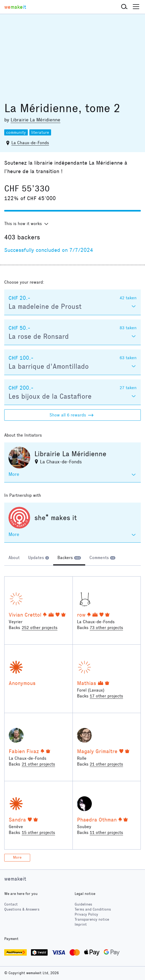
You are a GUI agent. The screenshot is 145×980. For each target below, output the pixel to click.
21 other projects (38, 764)
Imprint (81, 924)
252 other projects (40, 628)
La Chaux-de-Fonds (30, 143)
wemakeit (15, 879)
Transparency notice (92, 919)
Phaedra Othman (97, 820)
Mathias (87, 683)
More (17, 857)
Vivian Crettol (25, 615)
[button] (124, 7)
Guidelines (83, 904)
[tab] (14, 558)
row (81, 615)
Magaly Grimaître (97, 751)
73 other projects (106, 628)
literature (40, 132)
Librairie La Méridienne (35, 120)
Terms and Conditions (93, 909)
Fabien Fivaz (24, 751)
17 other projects (106, 696)
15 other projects (38, 832)
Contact (11, 904)
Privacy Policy (86, 914)
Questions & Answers (22, 909)
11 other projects (106, 832)
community (16, 132)
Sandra (17, 820)
